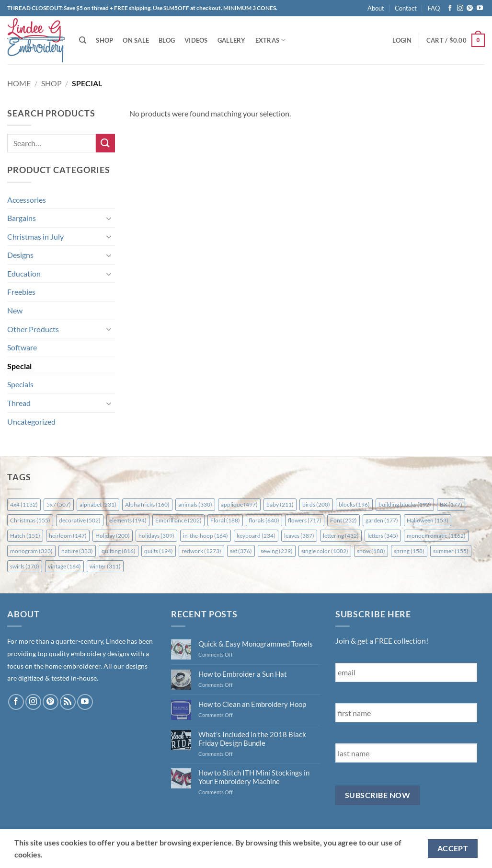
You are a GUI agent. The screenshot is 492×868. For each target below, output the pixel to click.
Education (24, 273)
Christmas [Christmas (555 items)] (30, 520)
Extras (271, 40)
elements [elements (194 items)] (128, 520)
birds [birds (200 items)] (316, 504)
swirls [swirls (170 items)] (25, 566)
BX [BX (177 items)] (451, 504)
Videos (196, 40)
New (15, 310)
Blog (167, 40)
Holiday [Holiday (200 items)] (113, 536)
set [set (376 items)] (241, 551)
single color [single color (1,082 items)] (325, 551)
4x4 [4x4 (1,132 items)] (24, 504)
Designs (20, 255)
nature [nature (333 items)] (77, 551)
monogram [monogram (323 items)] (31, 551)
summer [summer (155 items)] (451, 551)
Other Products (33, 329)
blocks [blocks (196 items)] (354, 504)
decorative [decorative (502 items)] (80, 520)
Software (22, 347)
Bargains (22, 218)
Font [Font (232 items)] (343, 520)
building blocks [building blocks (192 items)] (405, 504)
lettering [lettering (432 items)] (341, 536)
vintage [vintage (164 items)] (64, 566)
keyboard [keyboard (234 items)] (256, 536)
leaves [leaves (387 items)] (299, 536)
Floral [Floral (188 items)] (225, 520)
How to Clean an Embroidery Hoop (252, 704)
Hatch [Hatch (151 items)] (25, 536)
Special (19, 366)
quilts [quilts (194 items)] (159, 551)
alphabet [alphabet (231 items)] (98, 504)
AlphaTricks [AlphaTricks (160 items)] (147, 504)
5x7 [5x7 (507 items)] (59, 504)
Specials (20, 384)
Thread (19, 403)
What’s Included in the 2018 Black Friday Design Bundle (252, 739)
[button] (402, 40)
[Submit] (105, 143)
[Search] (83, 40)
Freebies (21, 292)
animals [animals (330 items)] (195, 504)
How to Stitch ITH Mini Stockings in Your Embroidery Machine (254, 777)
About (376, 8)
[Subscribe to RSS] (68, 702)
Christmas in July (35, 237)
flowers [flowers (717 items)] (305, 520)
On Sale (136, 40)
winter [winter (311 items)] (105, 566)
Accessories (27, 200)
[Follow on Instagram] (460, 8)
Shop (104, 40)
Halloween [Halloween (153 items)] (428, 520)
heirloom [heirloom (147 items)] (68, 536)
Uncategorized (31, 422)
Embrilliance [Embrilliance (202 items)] (178, 520)
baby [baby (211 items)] (280, 504)
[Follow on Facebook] (450, 8)
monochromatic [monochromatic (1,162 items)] (436, 536)
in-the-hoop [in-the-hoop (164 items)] (206, 536)
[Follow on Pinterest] (470, 8)
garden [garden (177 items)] (382, 520)
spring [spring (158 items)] (409, 551)
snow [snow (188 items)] (371, 551)
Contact (406, 8)
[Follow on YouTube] (480, 8)
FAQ (434, 8)
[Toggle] (109, 218)
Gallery (232, 40)
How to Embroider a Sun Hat (243, 674)
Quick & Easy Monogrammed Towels (256, 644)
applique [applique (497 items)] (239, 504)
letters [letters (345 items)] (383, 536)
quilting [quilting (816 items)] (119, 551)
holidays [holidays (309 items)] (156, 536)
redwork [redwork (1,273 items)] (201, 551)
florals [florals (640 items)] (264, 520)
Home (19, 83)
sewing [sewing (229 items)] (277, 551)
